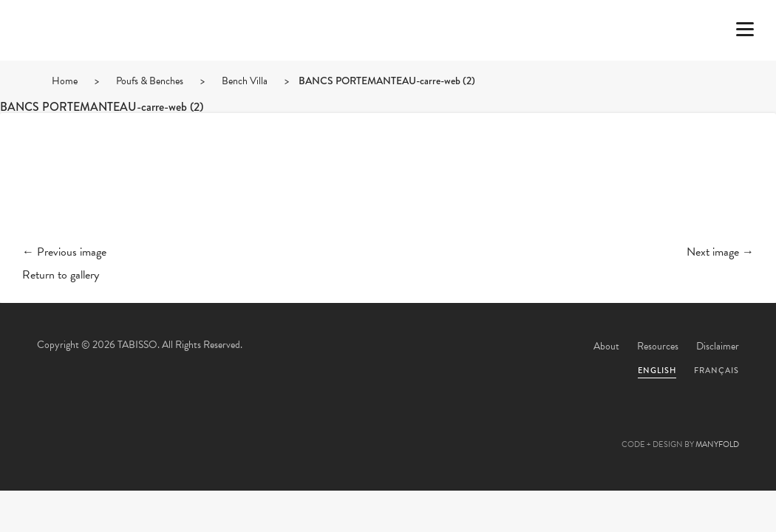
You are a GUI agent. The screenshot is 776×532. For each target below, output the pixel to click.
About (606, 346)
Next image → (720, 252)
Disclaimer (718, 346)
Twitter (308, 429)
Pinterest (388, 429)
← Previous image (64, 252)
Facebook (348, 429)
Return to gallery (61, 275)
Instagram (468, 429)
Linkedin (428, 429)
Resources (658, 346)
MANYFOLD (717, 444)
